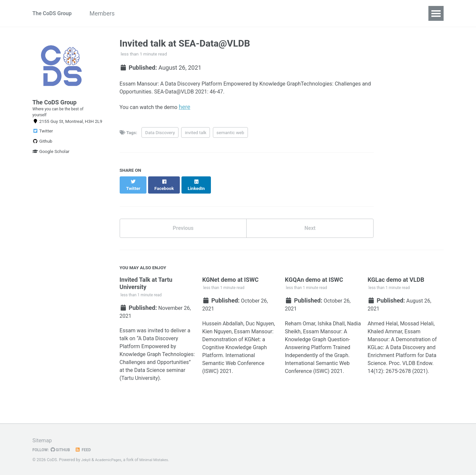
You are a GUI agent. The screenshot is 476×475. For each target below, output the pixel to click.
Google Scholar (51, 163)
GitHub (63, 450)
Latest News (296, 13)
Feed (88, 450)
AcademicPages (111, 460)
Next (310, 227)
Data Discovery (160, 136)
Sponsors (255, 13)
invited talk (196, 136)
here (192, 110)
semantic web (230, 136)
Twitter (43, 142)
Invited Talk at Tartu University (146, 284)
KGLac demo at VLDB (396, 280)
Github (42, 152)
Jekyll (87, 460)
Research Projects (161, 13)
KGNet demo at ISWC (231, 280)
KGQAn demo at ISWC (314, 280)
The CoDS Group (55, 13)
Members (113, 13)
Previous (183, 227)
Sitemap (43, 440)
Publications (214, 13)
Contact (334, 13)
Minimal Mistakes (160, 460)
